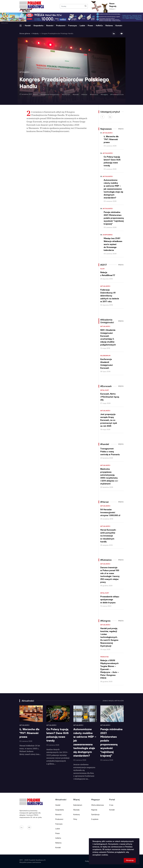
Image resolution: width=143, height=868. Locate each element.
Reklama (109, 26)
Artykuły (35, 34)
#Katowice (94, 95)
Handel (28, 26)
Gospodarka (38, 26)
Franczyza (73, 26)
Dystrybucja (95, 815)
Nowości (50, 26)
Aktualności (108, 133)
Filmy (103, 269)
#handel (76, 95)
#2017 (36, 95)
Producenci (61, 26)
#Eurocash (66, 95)
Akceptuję (130, 860)
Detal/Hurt (105, 390)
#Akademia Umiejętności (50, 95)
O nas (111, 805)
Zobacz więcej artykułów (113, 701)
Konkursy (76, 815)
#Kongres (104, 95)
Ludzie (82, 26)
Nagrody (94, 810)
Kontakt (119, 26)
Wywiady (76, 810)
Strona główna (25, 34)
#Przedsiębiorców (117, 95)
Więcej (121, 129)
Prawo (90, 26)
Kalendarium (105, 356)
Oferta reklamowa (97, 805)
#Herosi (84, 95)
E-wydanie (95, 819)
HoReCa (99, 26)
